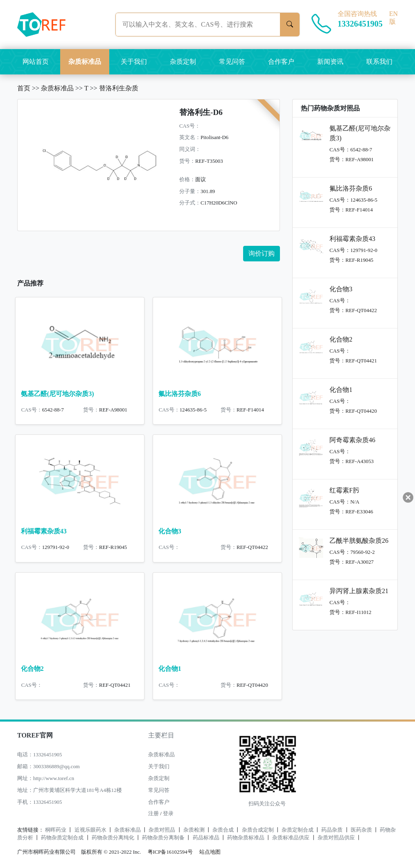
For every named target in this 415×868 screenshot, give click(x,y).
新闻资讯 (330, 62)
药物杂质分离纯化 (113, 838)
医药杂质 (361, 830)
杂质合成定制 (258, 830)
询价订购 (262, 253)
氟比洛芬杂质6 (180, 394)
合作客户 (281, 62)
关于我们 (134, 62)
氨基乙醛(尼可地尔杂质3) (58, 394)
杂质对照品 (162, 830)
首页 (24, 88)
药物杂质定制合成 (62, 838)
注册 (153, 814)
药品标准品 (206, 838)
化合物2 (32, 669)
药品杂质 (332, 830)
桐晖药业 (56, 830)
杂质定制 (183, 62)
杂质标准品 (85, 62)
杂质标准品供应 (291, 838)
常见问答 (232, 62)
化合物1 (170, 669)
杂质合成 (223, 830)
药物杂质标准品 (246, 838)
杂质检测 (194, 830)
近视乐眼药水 (90, 830)
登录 (168, 814)
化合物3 (170, 531)
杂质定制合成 (298, 830)
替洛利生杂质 (119, 88)
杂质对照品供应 (336, 838)
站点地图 (210, 852)
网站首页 (36, 62)
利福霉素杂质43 (44, 531)
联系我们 (379, 62)
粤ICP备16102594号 (168, 852)
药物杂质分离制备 (163, 838)
